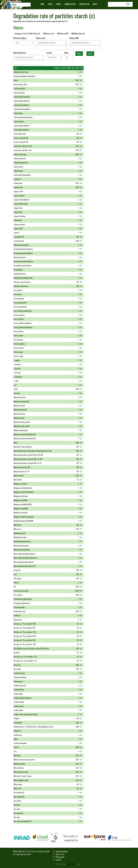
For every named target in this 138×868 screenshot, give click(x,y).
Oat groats (17, 570)
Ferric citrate (18, 294)
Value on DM (74, 38)
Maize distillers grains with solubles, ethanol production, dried (33, 451)
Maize (16, 443)
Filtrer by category (20, 38)
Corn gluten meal (19, 241)
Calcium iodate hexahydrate (22, 109)
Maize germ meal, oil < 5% (22, 472)
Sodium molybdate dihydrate (23, 698)
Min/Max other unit (77, 34)
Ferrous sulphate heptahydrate (23, 327)
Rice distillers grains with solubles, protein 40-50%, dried (31, 649)
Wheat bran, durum (19, 764)
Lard (15, 385)
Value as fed (41, 38)
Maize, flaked (18, 480)
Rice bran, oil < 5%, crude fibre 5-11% (25, 628)
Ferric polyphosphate (20, 303)
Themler (78, 864)
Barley (16, 80)
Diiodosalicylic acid (20, 257)
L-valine (16, 381)
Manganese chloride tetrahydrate (24, 492)
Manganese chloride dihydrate (23, 488)
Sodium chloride (19, 690)
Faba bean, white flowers (21, 286)
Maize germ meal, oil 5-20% (22, 467)
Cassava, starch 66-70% (21, 138)
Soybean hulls (18, 723)
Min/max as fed (48, 34)
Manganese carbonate (20, 484)
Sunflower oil (18, 735)
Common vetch (18, 187)
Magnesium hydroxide (20, 410)
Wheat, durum (18, 784)
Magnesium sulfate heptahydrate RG (25, 434)
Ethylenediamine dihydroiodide (23, 278)
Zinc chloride (18, 801)
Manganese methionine (21, 496)
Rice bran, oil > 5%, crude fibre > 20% (25, 644)
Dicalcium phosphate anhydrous (23, 249)
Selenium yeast (18, 682)
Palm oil (16, 583)
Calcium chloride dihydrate (22, 101)
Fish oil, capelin (18, 336)
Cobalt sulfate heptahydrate (22, 175)
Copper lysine (18, 212)
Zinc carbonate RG (19, 797)
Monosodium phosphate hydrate (24, 562)
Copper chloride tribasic (21, 204)
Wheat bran (17, 756)
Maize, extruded (19, 476)
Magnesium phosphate (21, 430)
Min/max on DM (62, 34)
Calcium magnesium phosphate (23, 117)
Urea (15, 752)
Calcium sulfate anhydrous (22, 126)
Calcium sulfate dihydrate (21, 130)
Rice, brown (17, 665)
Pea (15, 587)
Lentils (16, 389)
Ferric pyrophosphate (20, 307)
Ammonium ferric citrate (21, 72)
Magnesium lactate (20, 414)
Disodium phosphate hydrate (23, 266)
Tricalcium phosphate (20, 743)
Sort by (49, 53)
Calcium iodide (18, 113)
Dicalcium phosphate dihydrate (23, 253)
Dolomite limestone (20, 274)
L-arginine (17, 360)
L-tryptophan (18, 377)
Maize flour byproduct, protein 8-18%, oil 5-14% (28, 459)
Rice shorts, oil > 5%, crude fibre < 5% (25, 661)
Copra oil (17, 233)
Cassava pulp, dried (20, 134)
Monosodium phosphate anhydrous (25, 554)
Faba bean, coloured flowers (22, 282)
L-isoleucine (17, 364)
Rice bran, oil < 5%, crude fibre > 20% (25, 632)
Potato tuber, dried (20, 612)
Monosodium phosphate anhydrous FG (26, 558)
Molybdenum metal (20, 533)
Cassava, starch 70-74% (21, 142)
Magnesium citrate (19, 406)
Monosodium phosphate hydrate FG (25, 566)
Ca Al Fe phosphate (20, 89)
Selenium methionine (20, 677)
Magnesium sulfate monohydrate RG (25, 439)
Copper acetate (18, 192)
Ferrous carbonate (19, 315)
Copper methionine (20, 216)
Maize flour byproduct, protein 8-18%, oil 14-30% (28, 455)
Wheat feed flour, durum (21, 772)
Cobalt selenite (18, 171)
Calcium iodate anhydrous (22, 105)
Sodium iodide (18, 694)
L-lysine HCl (17, 369)
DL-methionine (18, 270)
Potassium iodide (19, 607)
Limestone (17, 393)
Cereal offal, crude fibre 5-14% (23, 146)
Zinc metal (17, 809)
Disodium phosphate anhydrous (24, 262)
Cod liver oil (17, 179)
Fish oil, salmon (18, 352)
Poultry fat (17, 616)
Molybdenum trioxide (20, 537)
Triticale (16, 747)
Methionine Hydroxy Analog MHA (24, 521)
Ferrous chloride (19, 319)
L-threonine (17, 373)
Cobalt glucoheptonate (21, 163)
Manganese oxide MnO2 (21, 509)
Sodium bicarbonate (20, 686)
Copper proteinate (19, 225)
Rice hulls (17, 653)
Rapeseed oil (18, 620)
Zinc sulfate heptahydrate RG (23, 821)
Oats (15, 575)
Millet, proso (18, 529)
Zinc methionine (19, 813)
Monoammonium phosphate (22, 541)
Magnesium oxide (19, 418)
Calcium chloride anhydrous (22, 97)
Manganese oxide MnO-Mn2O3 (23, 505)
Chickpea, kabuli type (20, 155)
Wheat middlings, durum (21, 780)
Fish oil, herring (18, 340)
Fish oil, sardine (18, 356)
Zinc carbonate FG (19, 793)
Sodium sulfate (18, 710)
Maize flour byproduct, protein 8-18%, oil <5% (28, 463)
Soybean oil (17, 731)
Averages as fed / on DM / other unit (27, 34)
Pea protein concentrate (21, 591)
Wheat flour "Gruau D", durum (23, 776)
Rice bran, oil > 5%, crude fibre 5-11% (25, 640)
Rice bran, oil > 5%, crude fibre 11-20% (25, 636)
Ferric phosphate (19, 299)
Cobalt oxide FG (18, 167)
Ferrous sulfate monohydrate (23, 323)
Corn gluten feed (19, 237)
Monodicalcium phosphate (22, 550)
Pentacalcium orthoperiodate (23, 599)
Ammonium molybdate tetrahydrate (25, 76)
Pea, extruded (18, 595)
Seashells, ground (19, 673)
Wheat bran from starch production (24, 760)
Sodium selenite (19, 706)
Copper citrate (18, 208)
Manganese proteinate (21, 513)
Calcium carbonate (19, 93)
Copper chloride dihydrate (22, 200)
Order (66, 53)
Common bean (18, 183)
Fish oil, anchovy (19, 332)
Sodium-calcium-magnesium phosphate (26, 714)
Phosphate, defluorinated (22, 603)
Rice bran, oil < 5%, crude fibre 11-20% (25, 624)
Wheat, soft (17, 789)
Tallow (16, 739)
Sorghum (17, 719)
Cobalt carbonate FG (20, 159)
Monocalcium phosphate (21, 546)
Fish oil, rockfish (19, 348)
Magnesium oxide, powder (22, 426)
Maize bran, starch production (23, 447)
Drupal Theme (61, 864)
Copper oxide (18, 220)
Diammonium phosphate (21, 245)
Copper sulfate (18, 229)
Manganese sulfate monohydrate (24, 517)
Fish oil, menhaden (19, 344)
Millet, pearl (17, 525)
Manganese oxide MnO (21, 500)
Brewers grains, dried (20, 84)
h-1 (81, 72)
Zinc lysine (17, 805)
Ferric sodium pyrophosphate (23, 311)
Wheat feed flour (19, 768)
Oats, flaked (18, 579)
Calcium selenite (19, 122)
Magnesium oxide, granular (22, 422)
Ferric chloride (18, 290)
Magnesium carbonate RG (21, 402)
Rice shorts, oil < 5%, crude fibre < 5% (25, 657)
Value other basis (20, 53)
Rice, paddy (17, 669)
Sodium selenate (19, 702)
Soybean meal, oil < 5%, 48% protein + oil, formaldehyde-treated (33, 727)
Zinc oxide (17, 817)
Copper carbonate (19, 196)
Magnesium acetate (20, 397)
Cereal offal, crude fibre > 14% (23, 150)
